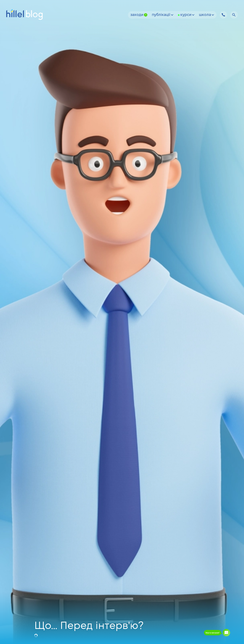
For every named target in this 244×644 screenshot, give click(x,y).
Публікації (163, 15)
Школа (207, 15)
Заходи (139, 15)
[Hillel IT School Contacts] (223, 15)
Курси (187, 15)
